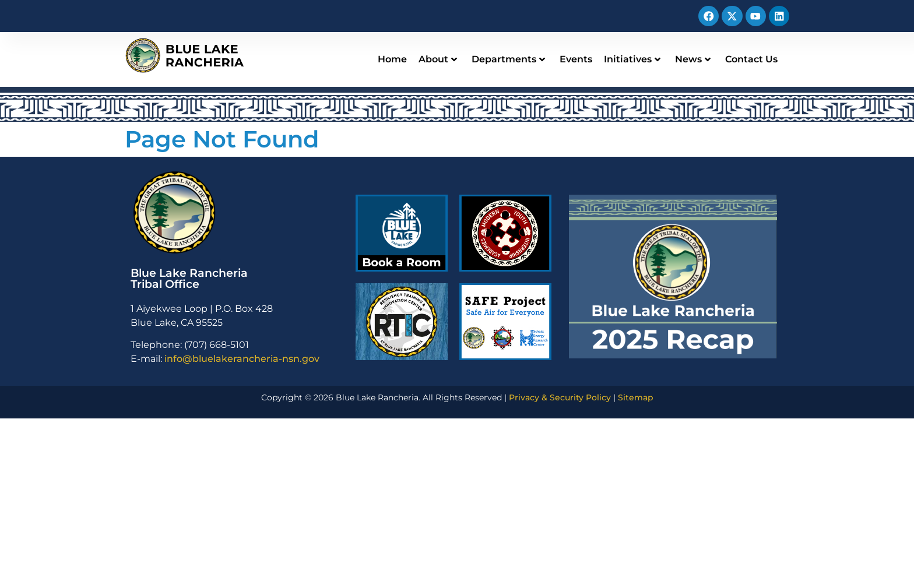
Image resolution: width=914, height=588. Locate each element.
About (438, 59)
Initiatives (632, 59)
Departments (508, 59)
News (693, 59)
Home (392, 59)
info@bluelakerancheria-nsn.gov (242, 359)
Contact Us (751, 59)
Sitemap (636, 397)
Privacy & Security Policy (560, 397)
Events (576, 59)
